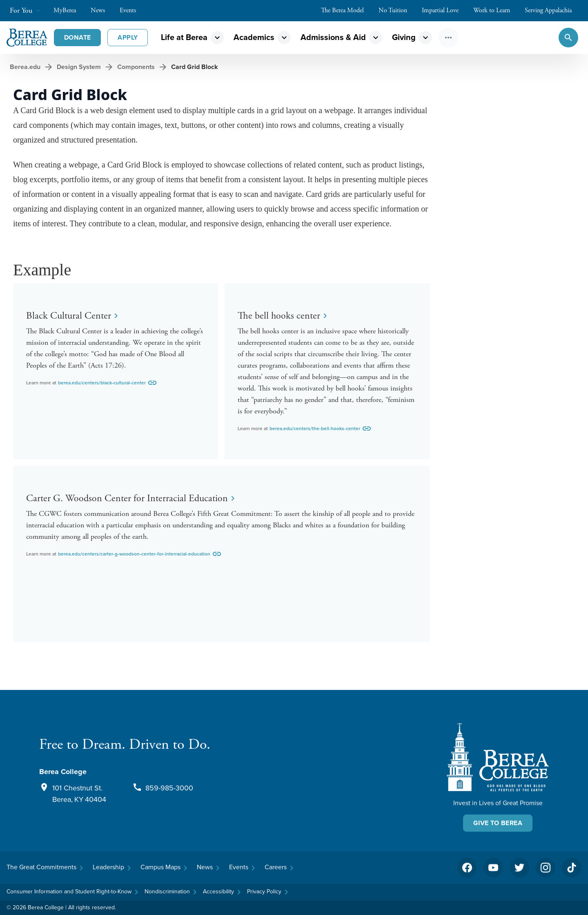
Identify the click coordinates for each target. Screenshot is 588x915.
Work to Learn (496, 10)
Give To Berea (498, 823)
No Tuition (397, 10)
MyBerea (69, 10)
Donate (77, 37)
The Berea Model (346, 10)
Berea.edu (25, 67)
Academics (254, 37)
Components (136, 67)
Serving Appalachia (552, 10)
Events (132, 10)
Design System (79, 67)
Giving (404, 37)
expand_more (217, 38)
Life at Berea (184, 37)
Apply (128, 37)
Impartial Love (444, 10)
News (102, 10)
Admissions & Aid (333, 37)
